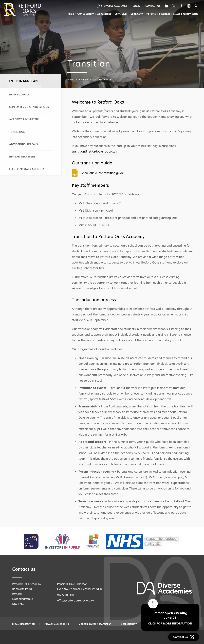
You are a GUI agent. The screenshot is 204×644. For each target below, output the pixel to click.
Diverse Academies (116, 6)
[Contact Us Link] (184, 637)
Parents (151, 14)
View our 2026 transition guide (103, 173)
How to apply (19, 95)
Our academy (84, 14)
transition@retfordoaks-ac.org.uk (94, 152)
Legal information (24, 624)
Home (69, 14)
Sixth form (136, 14)
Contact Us (153, 6)
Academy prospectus (24, 119)
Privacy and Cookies (57, 624)
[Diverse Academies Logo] (28, 10)
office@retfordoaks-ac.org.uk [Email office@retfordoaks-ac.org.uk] (76, 601)
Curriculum (120, 14)
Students (165, 14)
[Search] (196, 6)
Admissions (103, 14)
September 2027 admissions (29, 107)
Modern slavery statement (95, 624)
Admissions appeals (24, 144)
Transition (17, 132)
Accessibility (129, 624)
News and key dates (186, 14)
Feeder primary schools (27, 169)
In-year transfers (22, 157)
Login (136, 6)
